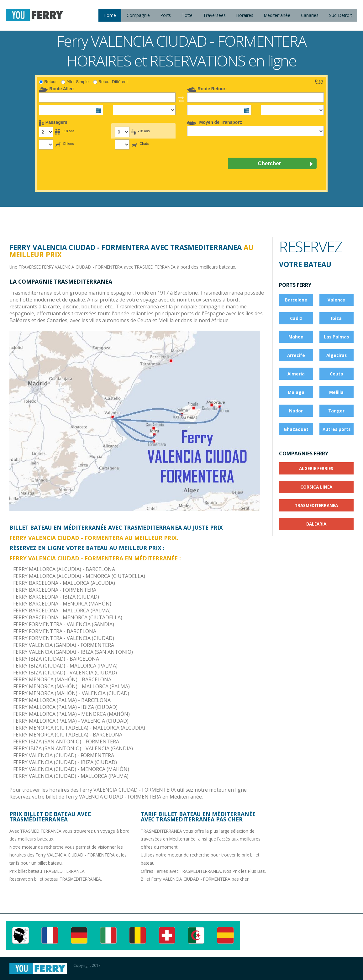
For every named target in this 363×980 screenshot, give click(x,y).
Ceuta (337, 374)
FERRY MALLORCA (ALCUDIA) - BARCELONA (64, 569)
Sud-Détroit (340, 15)
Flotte (187, 15)
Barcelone (296, 300)
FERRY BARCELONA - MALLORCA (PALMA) (62, 611)
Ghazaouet (296, 429)
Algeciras (337, 355)
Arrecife (296, 355)
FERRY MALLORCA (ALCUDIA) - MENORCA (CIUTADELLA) (79, 576)
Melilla (336, 392)
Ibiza (336, 318)
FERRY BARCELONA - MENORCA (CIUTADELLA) (68, 617)
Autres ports (337, 429)
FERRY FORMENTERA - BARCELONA (55, 631)
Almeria (296, 374)
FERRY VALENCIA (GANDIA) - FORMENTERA (64, 645)
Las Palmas (336, 337)
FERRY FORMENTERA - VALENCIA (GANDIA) (64, 624)
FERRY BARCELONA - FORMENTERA (55, 590)
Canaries (310, 15)
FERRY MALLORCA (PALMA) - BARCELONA (62, 700)
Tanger (336, 411)
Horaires (245, 15)
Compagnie (138, 15)
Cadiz (296, 318)
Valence (336, 300)
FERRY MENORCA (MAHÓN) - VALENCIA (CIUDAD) (71, 693)
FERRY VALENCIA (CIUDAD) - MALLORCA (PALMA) (71, 776)
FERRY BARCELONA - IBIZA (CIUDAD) (56, 597)
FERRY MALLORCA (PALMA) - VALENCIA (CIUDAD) (71, 721)
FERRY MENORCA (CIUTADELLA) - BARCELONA (68, 735)
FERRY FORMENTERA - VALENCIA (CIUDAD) (64, 638)
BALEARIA (316, 524)
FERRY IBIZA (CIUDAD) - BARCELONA (56, 659)
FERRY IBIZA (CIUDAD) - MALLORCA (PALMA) (65, 666)
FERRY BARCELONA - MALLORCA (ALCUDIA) (64, 583)
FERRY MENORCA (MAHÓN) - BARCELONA (62, 679)
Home (110, 15)
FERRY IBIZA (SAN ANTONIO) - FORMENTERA (66, 742)
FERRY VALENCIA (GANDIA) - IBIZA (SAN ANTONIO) (73, 652)
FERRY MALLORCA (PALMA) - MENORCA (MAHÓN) (71, 714)
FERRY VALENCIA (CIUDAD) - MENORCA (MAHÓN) (71, 769)
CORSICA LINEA (316, 487)
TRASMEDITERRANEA (316, 505)
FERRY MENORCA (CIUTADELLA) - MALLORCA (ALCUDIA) (79, 728)
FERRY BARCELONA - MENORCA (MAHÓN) (62, 604)
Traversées (214, 15)
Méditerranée (277, 15)
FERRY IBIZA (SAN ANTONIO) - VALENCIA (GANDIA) (73, 748)
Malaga (296, 392)
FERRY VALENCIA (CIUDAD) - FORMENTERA (64, 755)
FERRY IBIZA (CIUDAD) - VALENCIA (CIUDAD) (65, 673)
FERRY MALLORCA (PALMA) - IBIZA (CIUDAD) (65, 707)
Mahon (296, 337)
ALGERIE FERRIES (316, 468)
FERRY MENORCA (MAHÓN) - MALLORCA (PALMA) (71, 686)
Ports (166, 15)
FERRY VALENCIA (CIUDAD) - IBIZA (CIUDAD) (65, 762)
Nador (296, 411)
